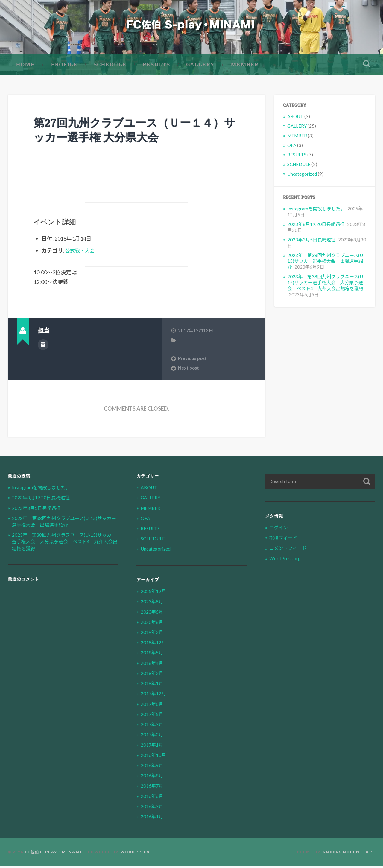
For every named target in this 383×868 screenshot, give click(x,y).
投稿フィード (285, 540)
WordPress (135, 854)
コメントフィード (290, 550)
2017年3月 (153, 726)
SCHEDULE (110, 66)
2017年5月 (153, 716)
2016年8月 (153, 778)
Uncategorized (302, 176)
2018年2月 (153, 675)
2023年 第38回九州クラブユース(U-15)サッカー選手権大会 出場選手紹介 (326, 263)
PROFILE (64, 66)
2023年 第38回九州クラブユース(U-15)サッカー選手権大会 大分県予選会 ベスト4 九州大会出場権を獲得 (326, 285)
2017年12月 (155, 696)
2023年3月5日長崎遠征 (311, 242)
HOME (25, 66)
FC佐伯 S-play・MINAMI (53, 854)
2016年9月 (153, 767)
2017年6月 (153, 706)
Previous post (192, 360)
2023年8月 (153, 604)
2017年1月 (153, 747)
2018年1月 (153, 686)
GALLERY (200, 66)
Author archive (43, 346)
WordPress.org (287, 560)
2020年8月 (153, 624)
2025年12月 (155, 593)
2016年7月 (153, 788)
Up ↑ (370, 854)
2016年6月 (153, 798)
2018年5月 (153, 655)
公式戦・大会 (81, 253)
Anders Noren (341, 854)
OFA (292, 147)
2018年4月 (153, 665)
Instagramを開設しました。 (316, 211)
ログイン (279, 530)
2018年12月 (155, 645)
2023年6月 (153, 614)
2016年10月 (155, 757)
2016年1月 (153, 818)
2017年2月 (153, 737)
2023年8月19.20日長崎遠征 (316, 226)
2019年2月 (153, 634)
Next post (189, 370)
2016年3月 (153, 808)
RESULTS (156, 66)
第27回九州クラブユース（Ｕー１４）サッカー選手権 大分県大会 (127, 132)
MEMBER (245, 66)
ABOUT (295, 119)
